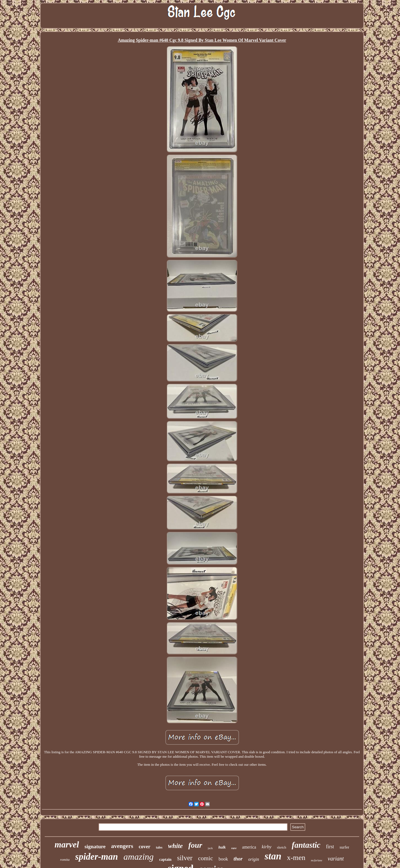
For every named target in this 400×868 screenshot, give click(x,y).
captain (165, 860)
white (175, 846)
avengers (122, 846)
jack (210, 848)
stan (273, 856)
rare (234, 848)
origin (253, 859)
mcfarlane (317, 860)
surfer (344, 847)
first (330, 847)
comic (206, 858)
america (249, 847)
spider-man (97, 857)
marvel (67, 845)
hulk (222, 847)
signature (95, 846)
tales (159, 847)
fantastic (306, 845)
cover (144, 847)
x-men (296, 858)
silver (185, 858)
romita (65, 860)
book (223, 859)
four (195, 845)
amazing (139, 857)
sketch (282, 847)
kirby (267, 847)
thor (238, 859)
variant (336, 859)
